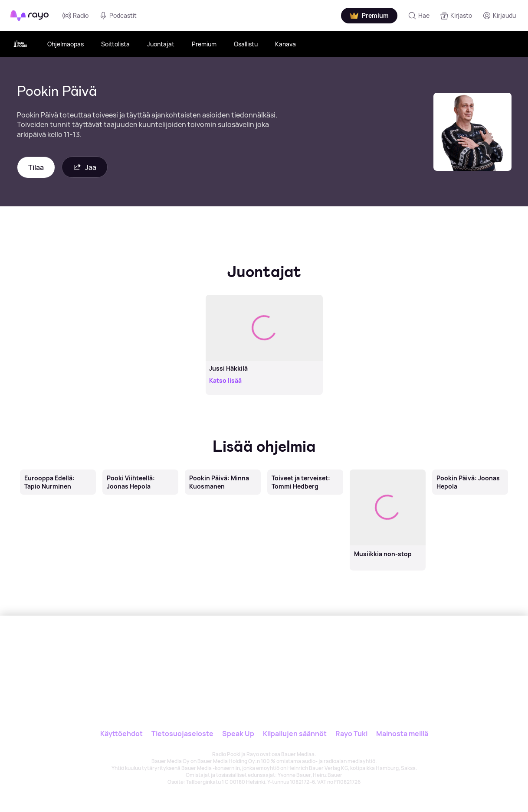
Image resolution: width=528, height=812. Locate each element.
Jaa (85, 167)
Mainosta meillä (402, 734)
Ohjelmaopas (66, 44)
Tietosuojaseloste (182, 734)
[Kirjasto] (456, 16)
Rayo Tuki (351, 734)
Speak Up (238, 734)
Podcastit (118, 16)
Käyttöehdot (121, 734)
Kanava (285, 44)
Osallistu (246, 44)
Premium (204, 44)
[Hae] (419, 16)
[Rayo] (236, 655)
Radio (75, 16)
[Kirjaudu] (499, 16)
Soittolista (115, 44)
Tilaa (36, 167)
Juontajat (161, 44)
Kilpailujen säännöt (295, 734)
